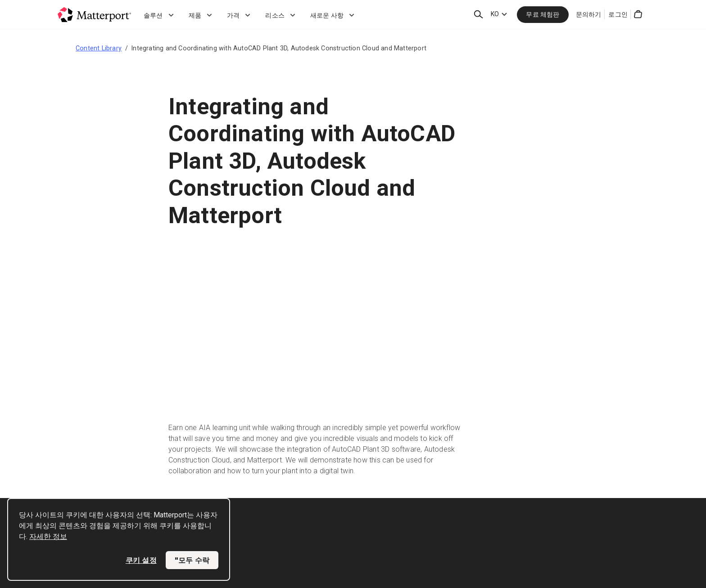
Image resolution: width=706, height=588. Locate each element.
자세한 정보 (48, 536)
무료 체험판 (543, 14)
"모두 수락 (192, 560)
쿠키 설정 (141, 560)
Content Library (99, 48)
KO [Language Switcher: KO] (495, 14)
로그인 (618, 14)
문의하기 (589, 14)
